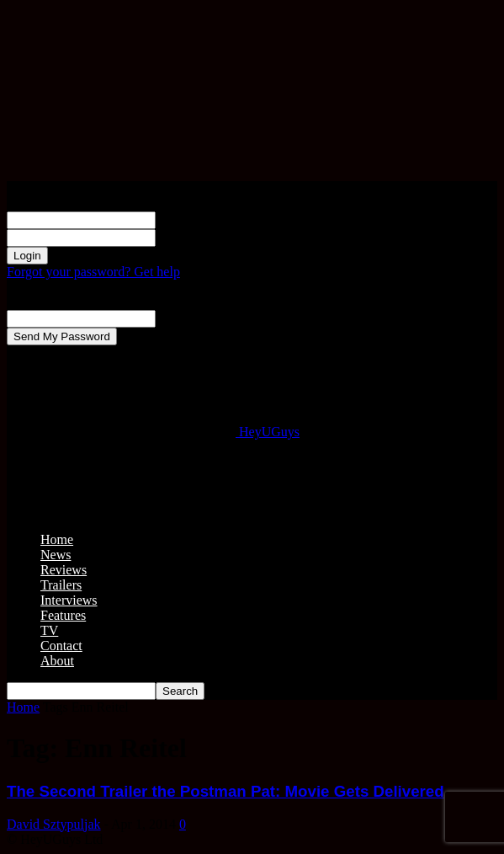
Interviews (69, 600)
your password (195, 237)
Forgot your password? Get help (93, 272)
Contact (61, 646)
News (56, 555)
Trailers (61, 585)
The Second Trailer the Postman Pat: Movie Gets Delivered (225, 791)
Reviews (64, 570)
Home (57, 539)
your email (185, 318)
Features (63, 615)
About (57, 661)
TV (49, 630)
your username (196, 219)
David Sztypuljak (54, 824)
